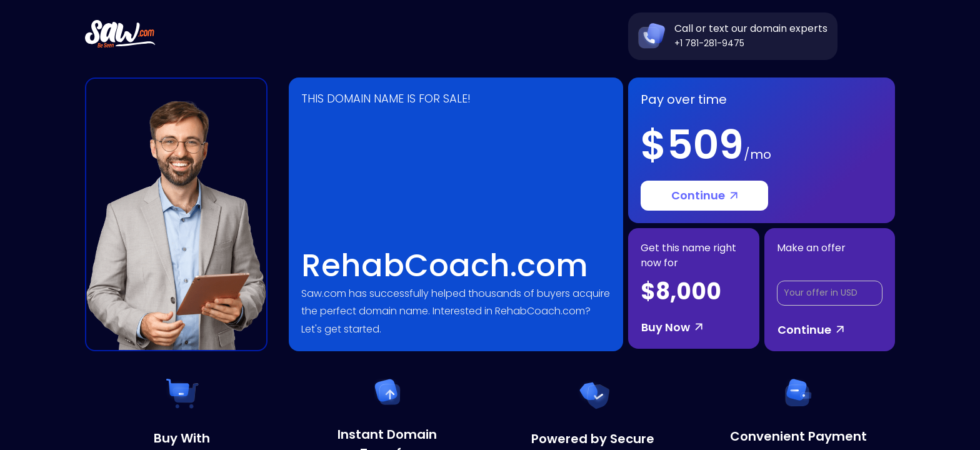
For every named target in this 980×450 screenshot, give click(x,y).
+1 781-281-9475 (709, 43)
